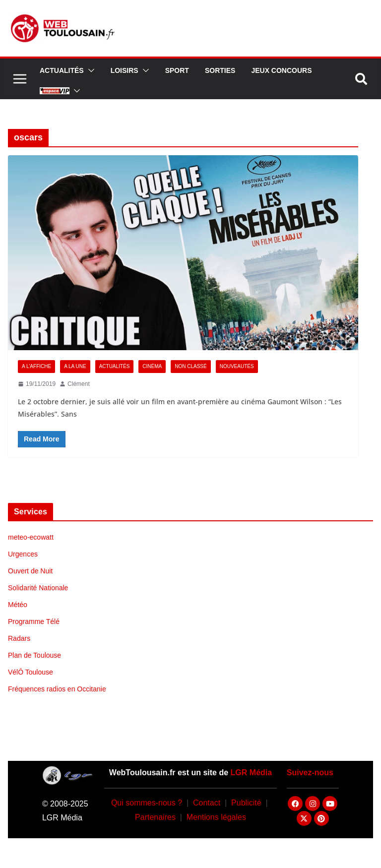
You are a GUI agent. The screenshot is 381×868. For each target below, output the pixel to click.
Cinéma (152, 366)
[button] (89, 70)
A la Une (75, 366)
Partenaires (155, 817)
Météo (18, 605)
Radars (19, 638)
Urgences (23, 554)
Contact (207, 803)
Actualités (62, 70)
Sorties (220, 70)
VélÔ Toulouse (31, 672)
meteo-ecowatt (31, 537)
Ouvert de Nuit (30, 571)
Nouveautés (237, 366)
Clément (79, 384)
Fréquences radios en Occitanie (57, 689)
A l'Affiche (36, 366)
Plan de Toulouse (34, 655)
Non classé (190, 366)
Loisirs (125, 70)
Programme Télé (34, 621)
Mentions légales (216, 817)
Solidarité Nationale (38, 588)
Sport (177, 70)
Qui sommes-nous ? (147, 803)
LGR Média (252, 773)
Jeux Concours (281, 70)
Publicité (246, 803)
